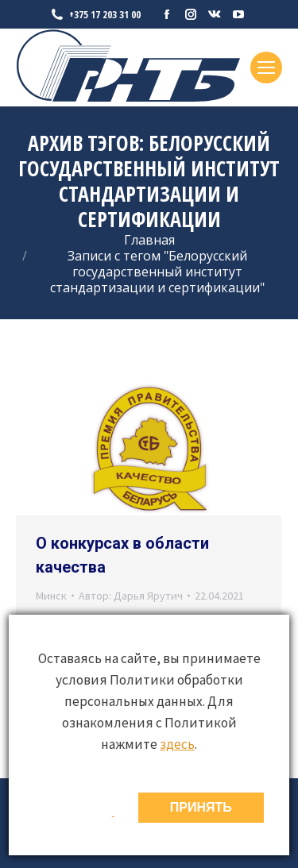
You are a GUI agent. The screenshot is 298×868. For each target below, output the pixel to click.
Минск (51, 596)
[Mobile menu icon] (266, 68)
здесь (177, 744)
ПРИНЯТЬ (201, 807)
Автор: (131, 596)
